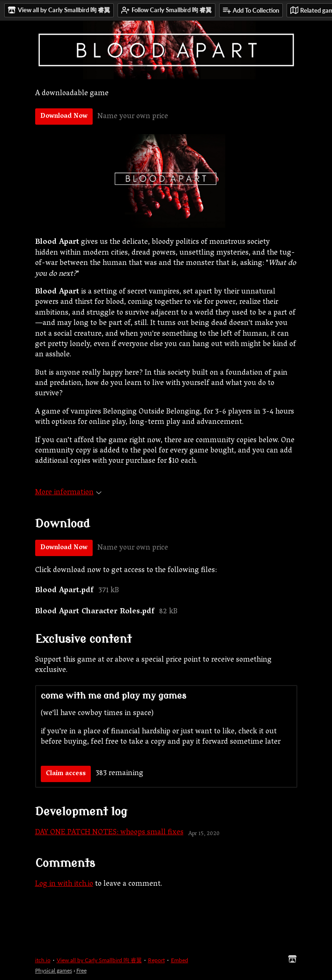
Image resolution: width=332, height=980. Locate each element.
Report (156, 960)
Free (81, 970)
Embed (180, 960)
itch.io (43, 960)
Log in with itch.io (64, 884)
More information (68, 493)
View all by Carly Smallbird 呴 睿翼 (99, 960)
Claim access (66, 774)
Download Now (64, 117)
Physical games (54, 970)
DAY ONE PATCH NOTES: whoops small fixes (109, 833)
